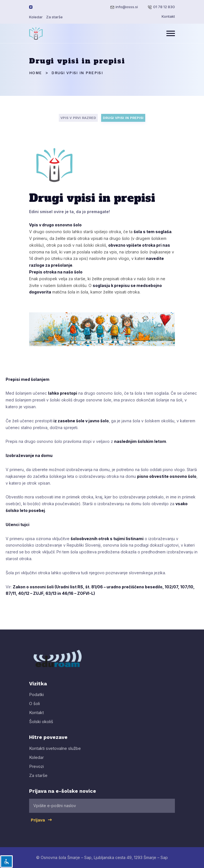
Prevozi (36, 771)
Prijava (42, 825)
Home (35, 73)
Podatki (36, 700)
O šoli (34, 709)
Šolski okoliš (41, 727)
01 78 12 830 (164, 7)
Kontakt (168, 16)
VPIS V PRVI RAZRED (78, 118)
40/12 (24, 593)
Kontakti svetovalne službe (55, 753)
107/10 (187, 587)
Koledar (36, 17)
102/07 (171, 587)
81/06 (97, 587)
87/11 (11, 593)
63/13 (51, 593)
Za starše (54, 17)
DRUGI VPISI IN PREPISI (123, 118)
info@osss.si (127, 7)
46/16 (68, 593)
